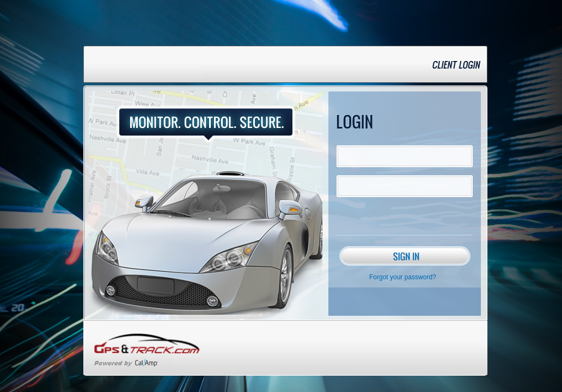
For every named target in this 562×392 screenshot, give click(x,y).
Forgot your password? (403, 277)
